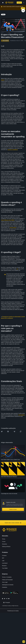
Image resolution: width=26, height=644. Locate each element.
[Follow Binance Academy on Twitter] (5, 599)
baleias (3, 80)
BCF (3, 558)
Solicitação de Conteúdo (8, 585)
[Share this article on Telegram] (14, 432)
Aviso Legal (5, 582)
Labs (3, 561)
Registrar (19, 3)
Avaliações (5, 587)
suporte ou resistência (13, 150)
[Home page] (9, 3)
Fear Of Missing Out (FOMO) (8, 220)
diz (17, 269)
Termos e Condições (7, 577)
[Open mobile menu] (24, 3)
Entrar (23, 8)
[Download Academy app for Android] (14, 593)
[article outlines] (23, 11)
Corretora (4, 556)
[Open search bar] (15, 3)
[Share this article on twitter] (2, 432)
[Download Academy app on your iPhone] (6, 593)
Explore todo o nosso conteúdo (13, 523)
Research (4, 566)
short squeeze (13, 228)
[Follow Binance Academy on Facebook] (3, 599)
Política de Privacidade (7, 580)
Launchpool (5, 563)
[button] (24, 3)
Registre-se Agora (13, 509)
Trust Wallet (5, 568)
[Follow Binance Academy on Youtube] (9, 599)
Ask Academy (22, 415)
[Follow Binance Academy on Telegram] (7, 599)
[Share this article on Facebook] (8, 432)
